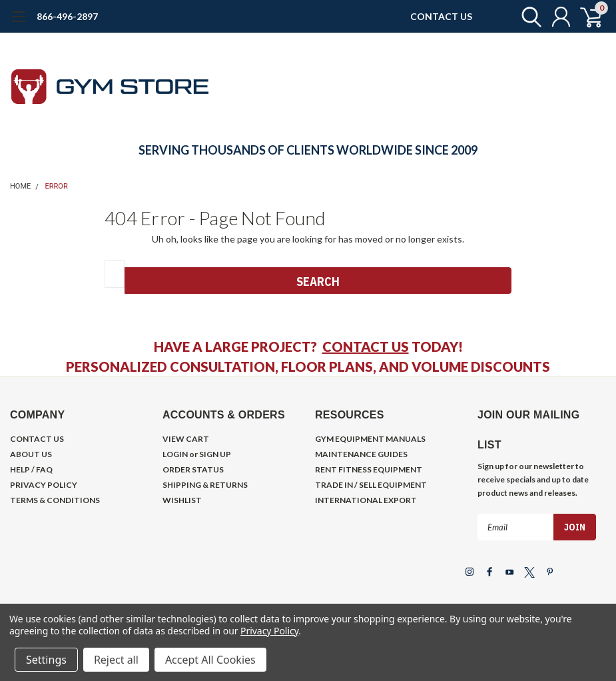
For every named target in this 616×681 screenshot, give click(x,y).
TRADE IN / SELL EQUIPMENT (371, 485)
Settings (46, 660)
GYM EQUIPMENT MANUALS (370, 439)
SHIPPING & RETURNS (205, 485)
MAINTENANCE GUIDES (361, 454)
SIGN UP (215, 454)
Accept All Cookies (210, 660)
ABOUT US (31, 454)
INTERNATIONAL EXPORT (366, 500)
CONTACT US (441, 16)
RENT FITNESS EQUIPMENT (369, 469)
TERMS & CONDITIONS (55, 500)
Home (20, 186)
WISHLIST (182, 500)
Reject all (116, 660)
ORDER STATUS (193, 469)
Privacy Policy (269, 631)
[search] (528, 17)
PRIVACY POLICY (44, 485)
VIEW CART (186, 439)
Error (57, 186)
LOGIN (175, 454)
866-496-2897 (67, 16)
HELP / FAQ (31, 469)
